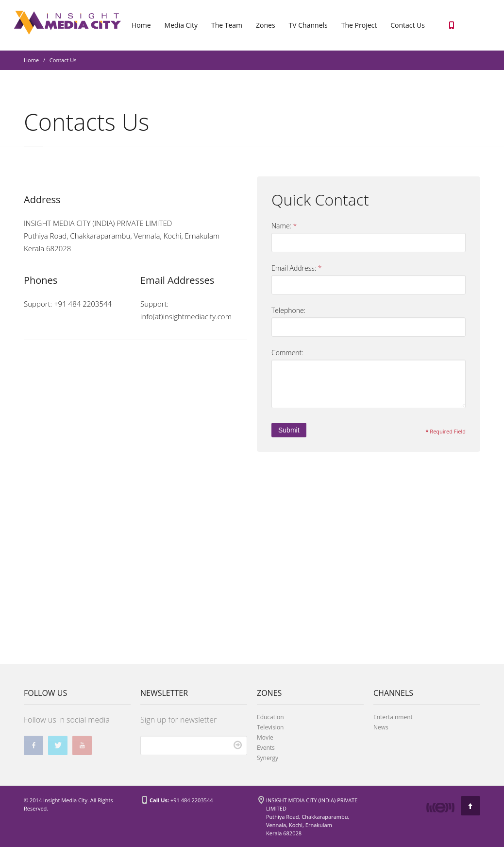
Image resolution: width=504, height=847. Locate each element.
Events (266, 748)
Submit (289, 430)
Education (270, 717)
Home (141, 25)
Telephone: (288, 310)
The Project (359, 25)
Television (270, 727)
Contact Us (408, 25)
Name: (284, 226)
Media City (181, 25)
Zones (266, 25)
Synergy (268, 758)
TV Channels (308, 25)
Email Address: (296, 268)
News (381, 727)
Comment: (287, 353)
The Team (227, 25)
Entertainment (393, 717)
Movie (265, 737)
